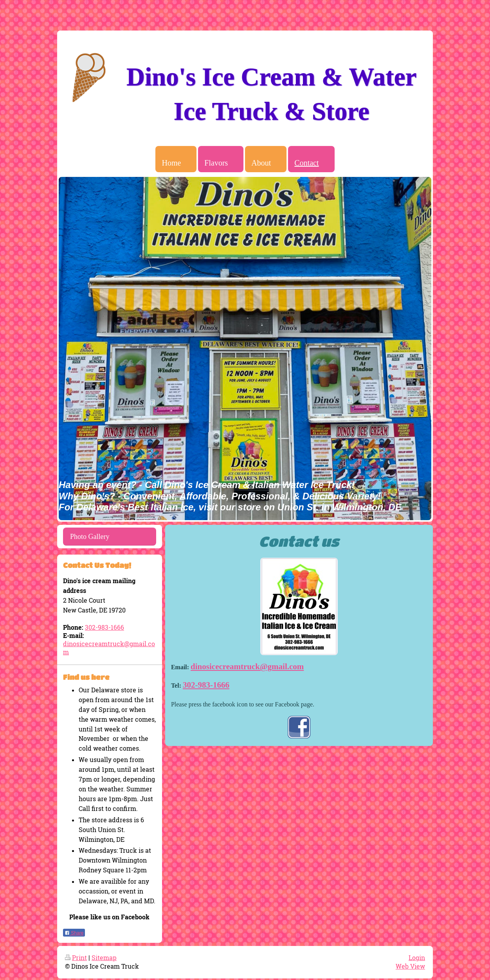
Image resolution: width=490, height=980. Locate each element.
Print (76, 958)
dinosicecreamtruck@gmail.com (247, 667)
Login (417, 958)
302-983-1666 (206, 685)
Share (74, 933)
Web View (410, 966)
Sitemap (104, 958)
